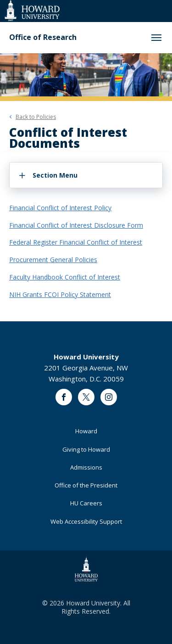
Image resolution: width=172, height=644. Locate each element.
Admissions (86, 467)
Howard (86, 431)
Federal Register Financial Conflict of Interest (76, 242)
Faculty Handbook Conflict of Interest (65, 277)
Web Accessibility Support (86, 521)
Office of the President (86, 485)
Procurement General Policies (53, 260)
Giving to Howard (86, 449)
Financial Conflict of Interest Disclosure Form (76, 225)
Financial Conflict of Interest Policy (60, 208)
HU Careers (86, 503)
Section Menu (55, 175)
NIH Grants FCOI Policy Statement (60, 294)
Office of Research (43, 37)
